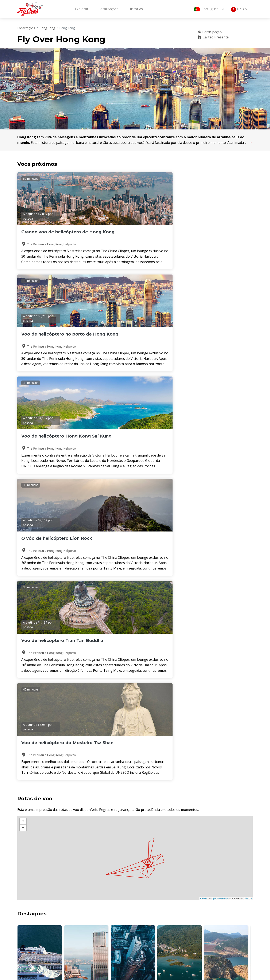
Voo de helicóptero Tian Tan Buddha (133, 337)
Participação (210, 32)
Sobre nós (149, 907)
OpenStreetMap (220, 490)
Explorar (82, 9)
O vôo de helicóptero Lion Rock (50, 337)
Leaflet (204, 490)
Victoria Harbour (40, 584)
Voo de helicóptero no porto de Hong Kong (133, 235)
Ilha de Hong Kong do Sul (133, 584)
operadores (150, 922)
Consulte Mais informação (46, 838)
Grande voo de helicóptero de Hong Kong (55, 235)
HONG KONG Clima (135, 623)
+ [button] (23, 413)
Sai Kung (180, 584)
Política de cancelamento (215, 922)
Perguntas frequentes (213, 907)
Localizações (108, 9)
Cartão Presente (213, 37)
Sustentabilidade (209, 928)
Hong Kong (47, 28)
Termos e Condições (157, 928)
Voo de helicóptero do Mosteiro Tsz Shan (207, 337)
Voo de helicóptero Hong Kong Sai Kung (210, 235)
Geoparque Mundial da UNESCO (226, 584)
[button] (133, 598)
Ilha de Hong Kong (86, 584)
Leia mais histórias (238, 744)
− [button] (23, 419)
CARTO (248, 490)
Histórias (136, 9)
